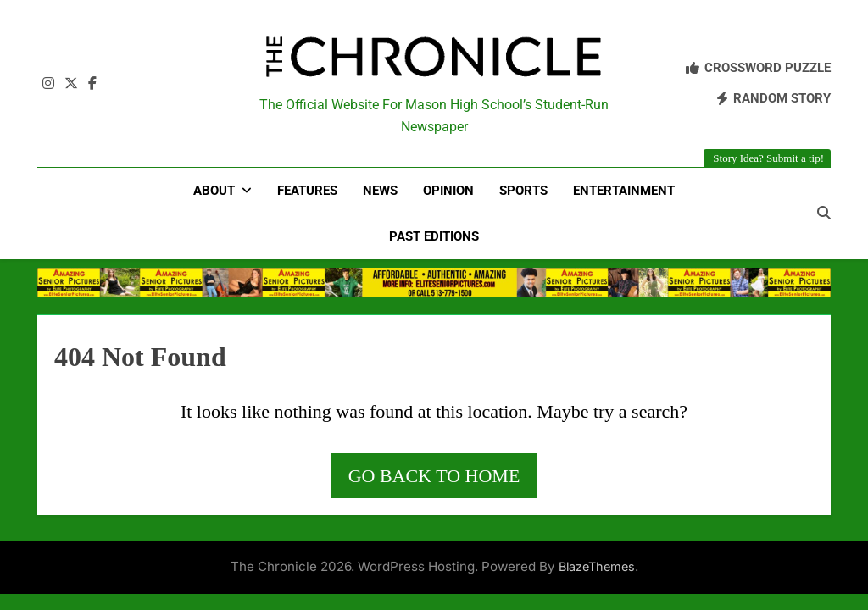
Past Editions (434, 236)
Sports (523, 191)
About (214, 191)
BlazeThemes (597, 566)
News (380, 191)
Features (307, 191)
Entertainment (624, 191)
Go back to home (434, 476)
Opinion (448, 191)
